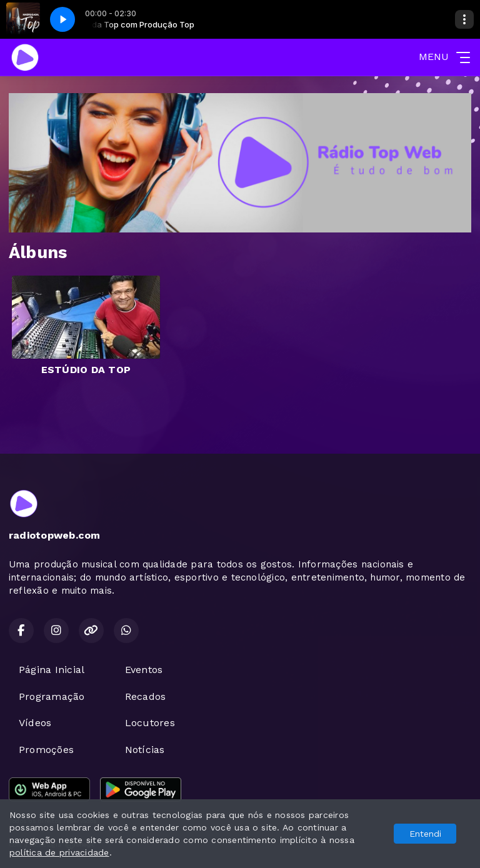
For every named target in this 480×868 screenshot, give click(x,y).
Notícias (145, 750)
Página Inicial (52, 670)
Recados (146, 696)
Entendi (425, 834)
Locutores (150, 723)
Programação (52, 696)
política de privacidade (59, 852)
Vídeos (35, 723)
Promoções (46, 750)
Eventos (144, 670)
